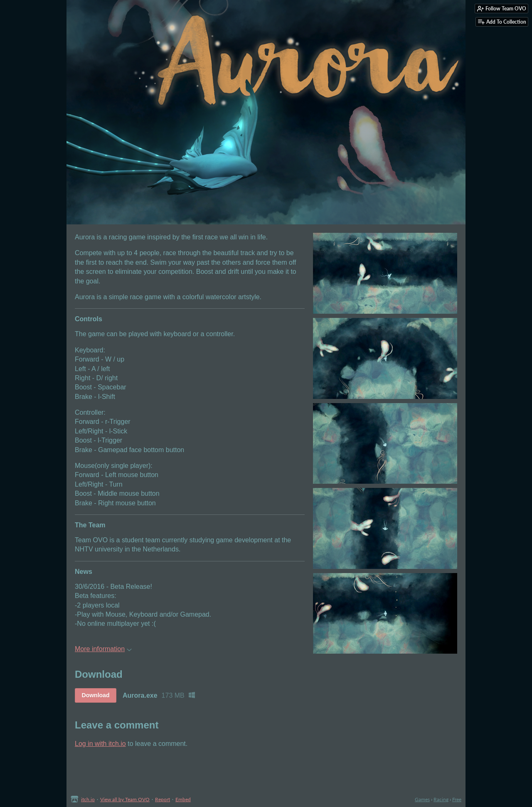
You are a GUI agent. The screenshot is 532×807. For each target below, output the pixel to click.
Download (96, 695)
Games (422, 799)
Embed (183, 799)
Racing (441, 799)
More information (103, 649)
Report (163, 799)
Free (457, 799)
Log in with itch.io (100, 744)
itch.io (88, 799)
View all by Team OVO (125, 799)
